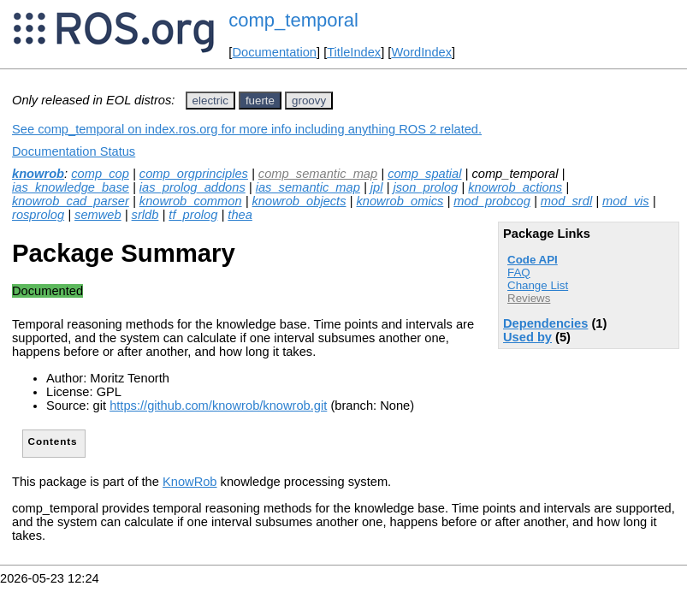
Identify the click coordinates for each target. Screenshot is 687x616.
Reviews (529, 298)
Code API (533, 260)
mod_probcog (492, 201)
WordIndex (421, 52)
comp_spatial (424, 174)
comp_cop (100, 174)
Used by (527, 337)
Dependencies (545, 323)
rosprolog (38, 215)
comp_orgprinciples (194, 174)
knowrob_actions (515, 187)
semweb (98, 215)
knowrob (38, 174)
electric (210, 101)
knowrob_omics (400, 201)
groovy (309, 101)
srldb (145, 215)
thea (240, 215)
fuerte (260, 101)
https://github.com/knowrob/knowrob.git (218, 406)
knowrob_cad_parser (71, 201)
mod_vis (626, 201)
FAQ (519, 272)
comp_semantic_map (318, 174)
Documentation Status (74, 151)
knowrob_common (191, 201)
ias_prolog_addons (192, 187)
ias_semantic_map (308, 187)
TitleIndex (354, 52)
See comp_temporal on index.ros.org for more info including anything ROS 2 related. (247, 129)
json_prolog (425, 187)
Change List (538, 285)
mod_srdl (566, 201)
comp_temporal (293, 20)
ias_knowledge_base (71, 187)
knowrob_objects (299, 201)
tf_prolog (193, 215)
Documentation (274, 52)
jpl (377, 187)
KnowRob (190, 482)
